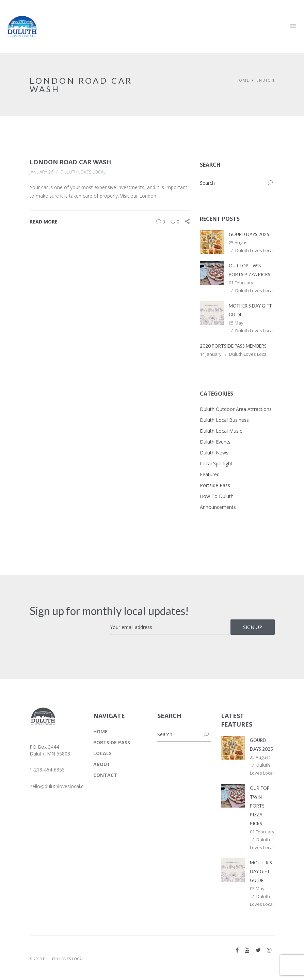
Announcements (218, 507)
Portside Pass (215, 485)
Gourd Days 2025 (249, 234)
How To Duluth (217, 496)
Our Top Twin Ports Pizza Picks (260, 806)
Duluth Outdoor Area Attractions (236, 409)
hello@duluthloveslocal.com (60, 786)
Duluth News (214, 453)
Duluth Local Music (221, 431)
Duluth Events (215, 442)
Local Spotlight (216, 463)
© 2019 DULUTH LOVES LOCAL (57, 959)
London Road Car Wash (70, 162)
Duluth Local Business (224, 420)
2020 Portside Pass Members (233, 346)
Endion (266, 80)
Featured (210, 474)
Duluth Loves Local (83, 172)
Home (243, 80)
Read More (44, 222)
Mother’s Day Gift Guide (261, 871)
